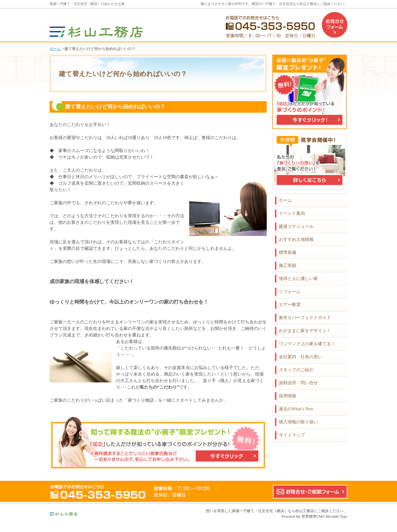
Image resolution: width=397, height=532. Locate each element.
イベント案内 (292, 213)
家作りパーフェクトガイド (305, 318)
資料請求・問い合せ (298, 383)
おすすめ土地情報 (296, 239)
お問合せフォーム (335, 25)
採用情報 (288, 396)
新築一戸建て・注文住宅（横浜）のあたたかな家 (87, 4)
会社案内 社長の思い (301, 357)
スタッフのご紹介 (296, 370)
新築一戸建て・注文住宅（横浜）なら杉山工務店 (273, 511)
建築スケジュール (296, 226)
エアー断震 (290, 305)
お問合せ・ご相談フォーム (310, 492)
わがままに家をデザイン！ (305, 331)
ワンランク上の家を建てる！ (307, 344)
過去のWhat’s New (296, 409)
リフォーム (290, 292)
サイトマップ (292, 435)
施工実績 (288, 266)
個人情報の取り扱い (298, 422)
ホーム (285, 200)
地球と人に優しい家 (298, 279)
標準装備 (288, 252)
